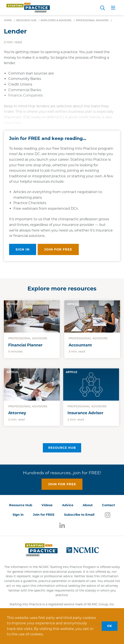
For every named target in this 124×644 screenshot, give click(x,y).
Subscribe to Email (79, 515)
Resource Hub (62, 448)
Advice (68, 505)
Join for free (58, 249)
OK (110, 626)
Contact (108, 505)
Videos (47, 505)
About (88, 505)
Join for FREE (44, 515)
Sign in (23, 249)
